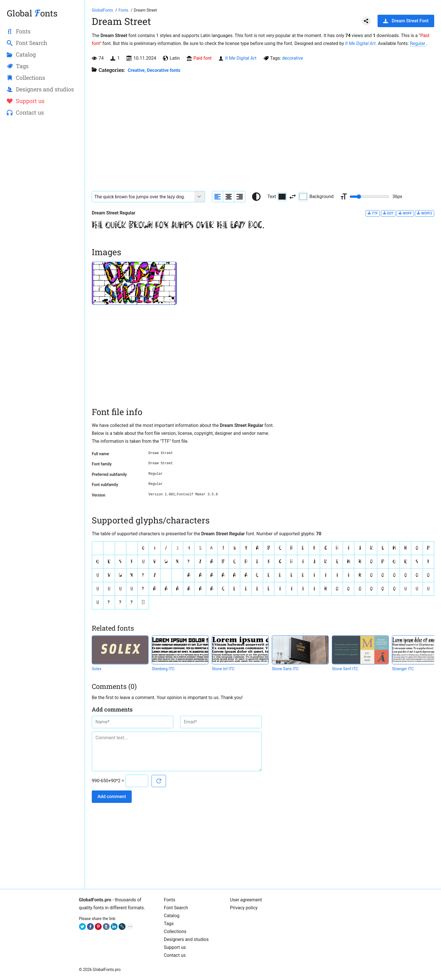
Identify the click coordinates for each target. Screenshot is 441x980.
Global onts (32, 13)
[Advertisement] (42, 212)
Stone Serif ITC (345, 669)
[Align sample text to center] (229, 197)
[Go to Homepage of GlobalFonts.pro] (103, 10)
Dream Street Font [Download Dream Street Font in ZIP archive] (406, 21)
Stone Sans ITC (285, 669)
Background (316, 197)
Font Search (176, 908)
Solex (97, 669)
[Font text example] (143, 197)
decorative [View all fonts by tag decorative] (293, 58)
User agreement (246, 900)
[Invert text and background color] (293, 197)
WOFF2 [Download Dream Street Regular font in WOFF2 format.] (425, 213)
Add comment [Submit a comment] (112, 797)
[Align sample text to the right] (240, 197)
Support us (175, 947)
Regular (418, 43)
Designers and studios (186, 939)
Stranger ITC (403, 669)
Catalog (172, 916)
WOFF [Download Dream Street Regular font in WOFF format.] (405, 213)
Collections (175, 931)
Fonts (170, 900)
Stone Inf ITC (223, 669)
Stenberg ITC (163, 669)
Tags (169, 924)
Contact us (175, 955)
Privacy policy (244, 908)
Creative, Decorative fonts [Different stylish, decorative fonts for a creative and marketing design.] (154, 70)
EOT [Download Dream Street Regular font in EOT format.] (388, 213)
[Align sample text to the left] (218, 197)
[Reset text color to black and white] (256, 197)
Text (277, 197)
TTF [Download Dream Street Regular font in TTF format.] (373, 213)
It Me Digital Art (360, 43)
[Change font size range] (369, 197)
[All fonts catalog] (124, 10)
